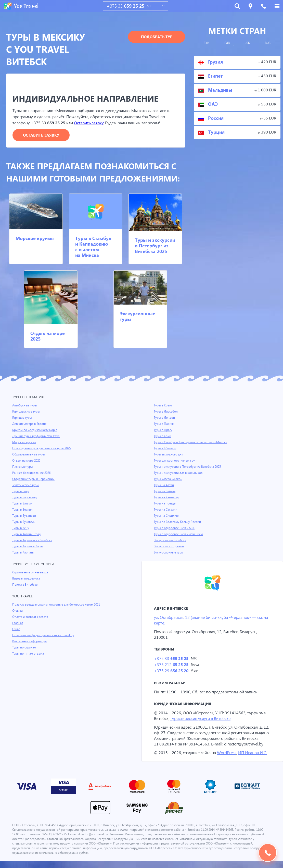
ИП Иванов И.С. (255, 759)
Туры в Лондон (165, 418)
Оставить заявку (90, 123)
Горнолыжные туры (26, 412)
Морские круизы (35, 238)
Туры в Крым (163, 406)
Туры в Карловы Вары (28, 547)
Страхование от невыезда (31, 573)
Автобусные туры (25, 406)
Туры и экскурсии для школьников (179, 473)
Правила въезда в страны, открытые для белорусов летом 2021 (58, 605)
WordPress (228, 759)
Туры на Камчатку (167, 498)
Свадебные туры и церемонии (34, 479)
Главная (18, 623)
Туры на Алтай (164, 485)
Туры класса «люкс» (168, 479)
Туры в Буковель (24, 522)
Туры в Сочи (163, 436)
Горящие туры (22, 418)
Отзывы (18, 611)
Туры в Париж (164, 424)
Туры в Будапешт (25, 516)
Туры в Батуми (23, 504)
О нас (16, 629)
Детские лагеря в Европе (30, 424)
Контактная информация (30, 642)
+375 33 (126, 6)
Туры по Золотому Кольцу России (178, 522)
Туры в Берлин (23, 510)
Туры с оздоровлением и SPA (175, 528)
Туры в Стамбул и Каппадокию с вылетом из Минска (93, 247)
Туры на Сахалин (166, 510)
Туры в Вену (21, 528)
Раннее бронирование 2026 (32, 473)
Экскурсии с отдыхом (169, 547)
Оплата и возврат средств (31, 617)
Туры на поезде (165, 504)
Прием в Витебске (25, 585)
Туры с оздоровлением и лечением (179, 534)
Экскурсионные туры (138, 316)
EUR (227, 43)
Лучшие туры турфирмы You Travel (37, 436)
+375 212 (171, 665)
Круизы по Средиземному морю (35, 430)
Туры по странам (24, 648)
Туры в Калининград (27, 534)
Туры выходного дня (169, 455)
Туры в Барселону (25, 498)
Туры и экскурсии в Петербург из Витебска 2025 (155, 246)
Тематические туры (26, 485)
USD (247, 43)
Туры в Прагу (163, 430)
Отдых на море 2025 (48, 336)
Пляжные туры (23, 467)
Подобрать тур (157, 37)
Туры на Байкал (165, 491)
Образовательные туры (29, 455)
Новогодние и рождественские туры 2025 (42, 449)
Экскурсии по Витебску (170, 540)
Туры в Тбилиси (165, 449)
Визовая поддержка (27, 579)
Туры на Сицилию (166, 516)
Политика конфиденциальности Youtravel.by (44, 635)
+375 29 (171, 672)
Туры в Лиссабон (166, 412)
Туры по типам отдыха (28, 654)
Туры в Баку (21, 491)
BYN (207, 43)
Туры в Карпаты (24, 553)
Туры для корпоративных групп (176, 461)
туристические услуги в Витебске (203, 720)
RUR (268, 43)
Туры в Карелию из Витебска (33, 540)
